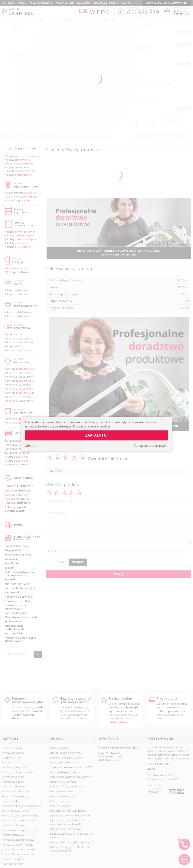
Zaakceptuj (96, 435)
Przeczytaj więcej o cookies (92, 426)
